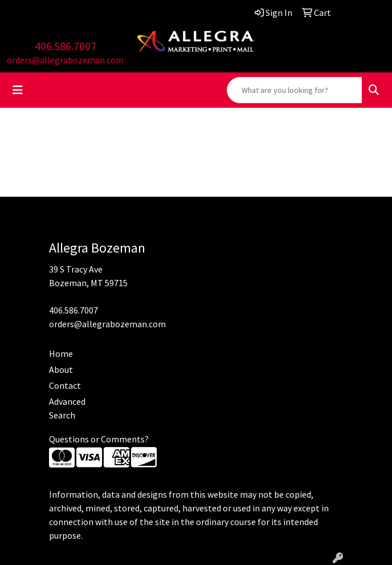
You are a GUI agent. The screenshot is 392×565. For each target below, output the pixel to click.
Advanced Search (67, 408)
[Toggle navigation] (18, 90)
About (61, 369)
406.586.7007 (66, 46)
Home (61, 353)
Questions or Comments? (99, 439)
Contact (65, 385)
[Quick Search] (295, 90)
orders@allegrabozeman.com (65, 60)
